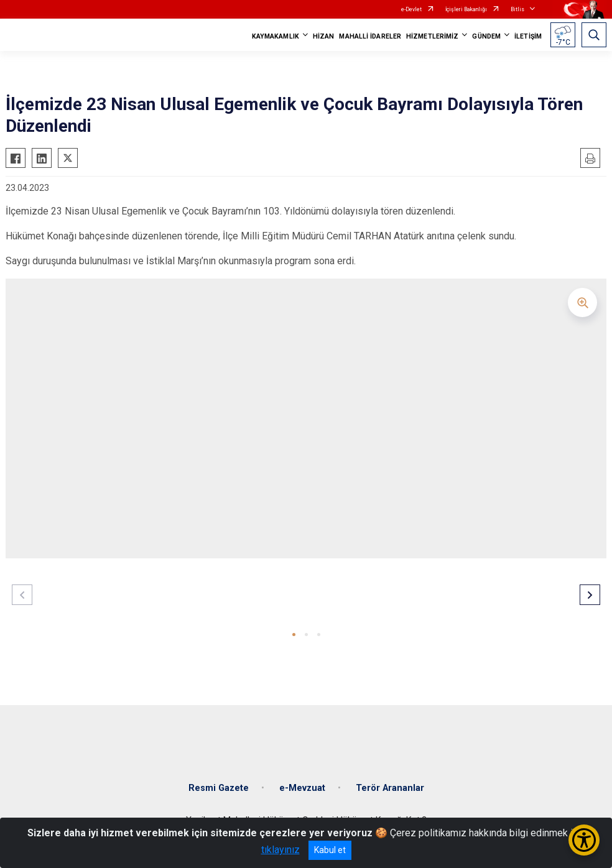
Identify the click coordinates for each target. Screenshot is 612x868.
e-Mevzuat (302, 788)
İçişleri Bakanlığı (466, 9)
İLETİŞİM (528, 36)
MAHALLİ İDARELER (370, 36)
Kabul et (330, 850)
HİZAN (324, 36)
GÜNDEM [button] (486, 36)
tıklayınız (280, 850)
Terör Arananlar (390, 788)
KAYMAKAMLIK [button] (276, 36)
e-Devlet (411, 9)
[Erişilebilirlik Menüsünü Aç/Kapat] (584, 840)
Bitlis (517, 9)
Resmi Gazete (219, 788)
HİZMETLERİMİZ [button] (432, 36)
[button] (294, 635)
